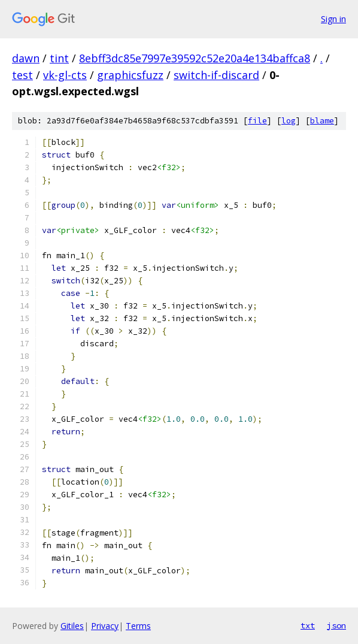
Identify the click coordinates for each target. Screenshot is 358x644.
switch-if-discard (216, 75)
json (336, 625)
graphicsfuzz (130, 75)
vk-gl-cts (65, 75)
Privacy (105, 626)
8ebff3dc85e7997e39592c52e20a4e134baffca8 (195, 58)
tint (59, 58)
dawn (26, 58)
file (257, 121)
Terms (138, 626)
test (22, 75)
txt (308, 625)
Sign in (333, 19)
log (289, 121)
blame (322, 121)
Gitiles (72, 626)
